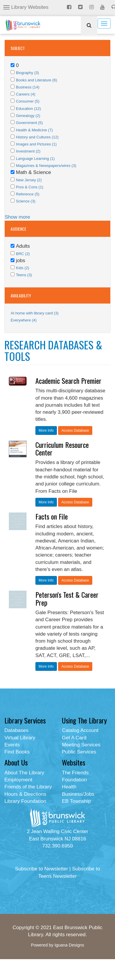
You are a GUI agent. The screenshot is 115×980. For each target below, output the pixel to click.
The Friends (75, 773)
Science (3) (26, 201)
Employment (18, 780)
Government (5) (29, 123)
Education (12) (28, 109)
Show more (17, 217)
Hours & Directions (25, 794)
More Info (46, 430)
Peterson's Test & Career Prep (67, 598)
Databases (16, 730)
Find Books (17, 752)
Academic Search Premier (68, 381)
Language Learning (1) (35, 159)
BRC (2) (23, 254)
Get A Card (74, 738)
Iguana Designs (69, 945)
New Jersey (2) (29, 180)
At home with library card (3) (35, 313)
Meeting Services (81, 745)
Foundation (74, 780)
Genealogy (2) (28, 116)
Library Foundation (25, 801)
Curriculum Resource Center (62, 448)
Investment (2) (28, 151)
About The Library (24, 773)
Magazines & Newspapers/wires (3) (46, 166)
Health (69, 787)
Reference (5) (28, 194)
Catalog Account (80, 730)
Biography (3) (27, 73)
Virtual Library (20, 738)
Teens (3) (24, 275)
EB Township (76, 801)
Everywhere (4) (24, 320)
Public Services (79, 752)
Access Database (75, 430)
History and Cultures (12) (37, 137)
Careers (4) (26, 94)
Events (12, 745)
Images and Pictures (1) (36, 144)
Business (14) (28, 87)
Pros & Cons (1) (29, 187)
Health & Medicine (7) (34, 130)
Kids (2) (23, 268)
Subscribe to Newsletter (42, 869)
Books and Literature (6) (36, 80)
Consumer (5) (28, 101)
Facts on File (52, 516)
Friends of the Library (28, 787)
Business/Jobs (78, 794)
